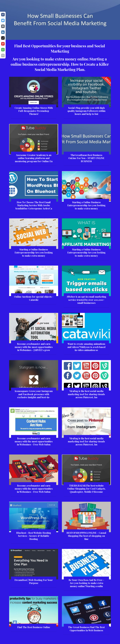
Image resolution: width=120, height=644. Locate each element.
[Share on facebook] (3, 15)
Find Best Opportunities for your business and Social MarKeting (60, 48)
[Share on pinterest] (3, 44)
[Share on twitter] (3, 20)
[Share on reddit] (3, 38)
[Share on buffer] (3, 26)
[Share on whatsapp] (3, 50)
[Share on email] (3, 55)
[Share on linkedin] (3, 32)
